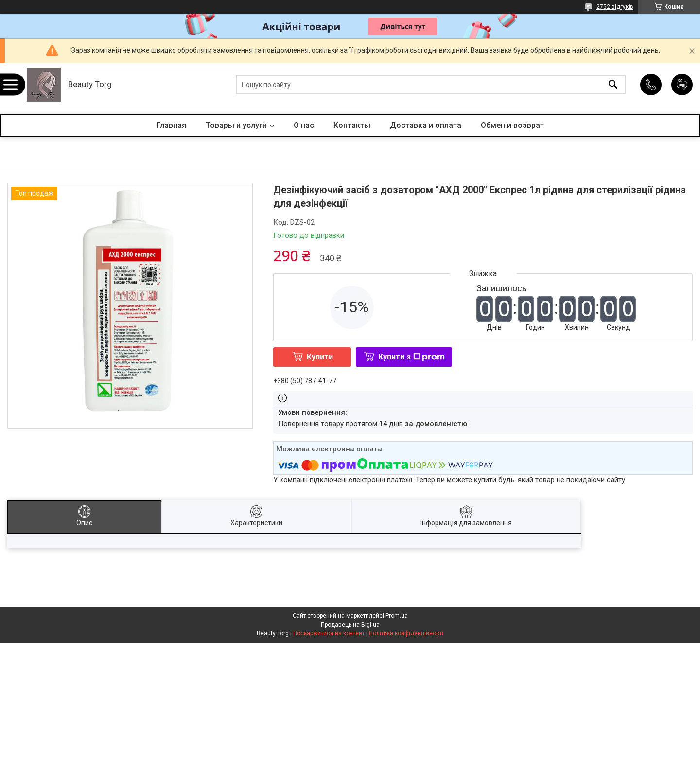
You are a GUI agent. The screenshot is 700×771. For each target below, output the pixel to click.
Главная (171, 125)
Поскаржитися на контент (329, 633)
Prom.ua (397, 616)
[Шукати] (613, 85)
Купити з (411, 357)
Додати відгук (682, 85)
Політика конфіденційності (406, 633)
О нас (304, 125)
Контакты (352, 125)
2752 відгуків (615, 7)
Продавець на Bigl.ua (350, 625)
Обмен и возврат (512, 125)
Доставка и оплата (426, 125)
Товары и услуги (236, 125)
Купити (320, 357)
